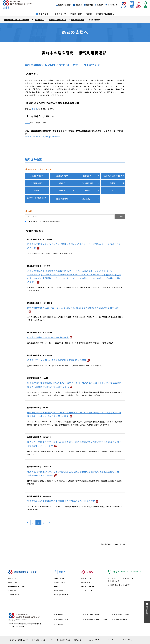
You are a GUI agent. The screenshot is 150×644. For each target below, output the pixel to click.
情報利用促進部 (62, 199)
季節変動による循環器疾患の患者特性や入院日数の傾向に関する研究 (61, 501)
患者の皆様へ (59, 590)
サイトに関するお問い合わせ (60, 640)
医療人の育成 (14, 582)
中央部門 (62, 190)
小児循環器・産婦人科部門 (112, 176)
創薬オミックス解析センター (37, 199)
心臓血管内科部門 (37, 176)
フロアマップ (87, 590)
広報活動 (12, 590)
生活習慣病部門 (37, 183)
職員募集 (77, 6)
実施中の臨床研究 (63, 6)
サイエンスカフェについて (119, 585)
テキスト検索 (31, 221)
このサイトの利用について (19, 640)
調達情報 (88, 6)
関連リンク (78, 640)
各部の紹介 (86, 582)
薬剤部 (37, 190)
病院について (59, 578)
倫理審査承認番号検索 (50, 221)
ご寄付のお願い (15, 594)
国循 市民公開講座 (93, 614)
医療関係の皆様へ (61, 594)
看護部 (112, 183)
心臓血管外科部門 (62, 176)
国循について (14, 578)
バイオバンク (87, 199)
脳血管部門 (87, 176)
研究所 (87, 190)
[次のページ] (49, 523)
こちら (35, 109)
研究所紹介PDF (87, 586)
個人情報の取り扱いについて (96, 619)
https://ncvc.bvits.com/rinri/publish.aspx (42, 137)
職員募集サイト (62, 619)
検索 (121, 216)
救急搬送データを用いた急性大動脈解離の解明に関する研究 (57, 360)
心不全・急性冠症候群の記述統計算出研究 (48, 337)
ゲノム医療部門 (87, 183)
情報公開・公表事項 (122, 614)
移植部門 (62, 183)
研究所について (87, 578)
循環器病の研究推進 (17, 586)
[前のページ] (28, 523)
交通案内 (98, 6)
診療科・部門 (59, 582)
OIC (112, 190)
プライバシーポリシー (39, 640)
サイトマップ (111, 6)
